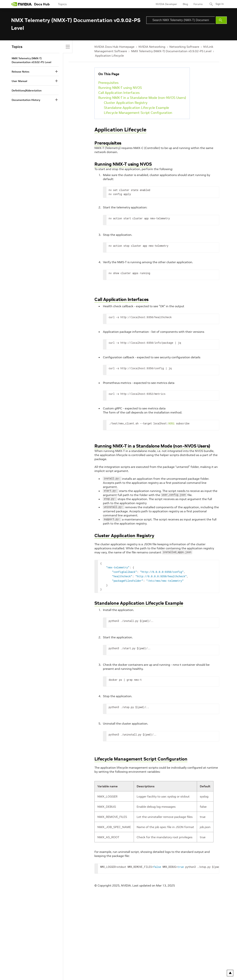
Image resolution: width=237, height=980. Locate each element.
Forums (197, 4)
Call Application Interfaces (119, 93)
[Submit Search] (221, 20)
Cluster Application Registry (126, 103)
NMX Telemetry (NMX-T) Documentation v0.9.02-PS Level (171, 51)
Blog (184, 4)
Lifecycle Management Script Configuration (138, 113)
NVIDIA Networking (152, 47)
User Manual (19, 81)
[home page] (22, 4)
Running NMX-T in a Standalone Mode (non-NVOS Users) (142, 98)
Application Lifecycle (109, 56)
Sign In (219, 4)
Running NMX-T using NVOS (120, 88)
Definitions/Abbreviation (27, 91)
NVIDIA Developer (165, 4)
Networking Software (184, 47)
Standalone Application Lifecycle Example (136, 108)
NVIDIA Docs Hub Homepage (114, 47)
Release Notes (20, 72)
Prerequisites (108, 83)
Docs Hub (42, 4)
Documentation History (26, 100)
